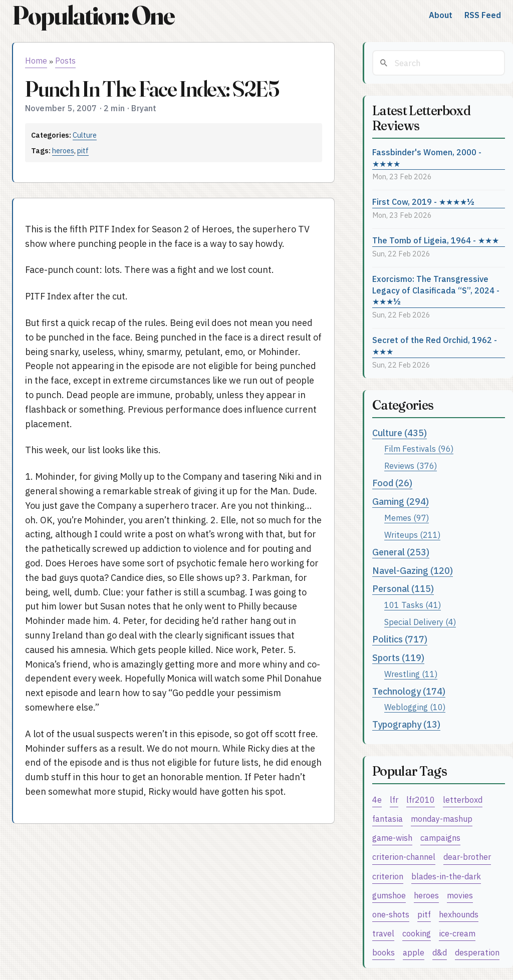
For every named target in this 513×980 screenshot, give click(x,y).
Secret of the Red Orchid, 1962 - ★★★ (435, 346)
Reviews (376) (411, 465)
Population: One (93, 15)
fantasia (388, 819)
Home (36, 61)
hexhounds (459, 914)
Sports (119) (398, 658)
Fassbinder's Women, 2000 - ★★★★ (427, 158)
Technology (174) (409, 691)
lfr (394, 799)
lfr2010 (421, 799)
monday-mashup (442, 819)
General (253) (401, 552)
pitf (83, 150)
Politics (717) (400, 639)
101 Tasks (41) (413, 605)
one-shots (391, 914)
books (383, 952)
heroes (63, 150)
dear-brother (467, 857)
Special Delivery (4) (420, 622)
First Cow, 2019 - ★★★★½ (423, 202)
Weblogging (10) (415, 707)
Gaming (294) (401, 502)
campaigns (440, 838)
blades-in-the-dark (446, 876)
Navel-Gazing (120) (413, 571)
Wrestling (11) (411, 674)
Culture (85, 135)
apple (414, 952)
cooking (417, 933)
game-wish (392, 838)
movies (460, 895)
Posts (65, 61)
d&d (440, 952)
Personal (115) (403, 589)
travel (383, 933)
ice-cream (457, 933)
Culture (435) (400, 433)
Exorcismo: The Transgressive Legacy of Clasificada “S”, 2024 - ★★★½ (436, 290)
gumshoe (389, 895)
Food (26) (392, 483)
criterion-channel (404, 857)
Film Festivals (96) (419, 448)
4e (377, 799)
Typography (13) (406, 724)
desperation (477, 952)
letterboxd (463, 799)
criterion (388, 876)
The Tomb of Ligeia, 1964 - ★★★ (436, 240)
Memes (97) (407, 518)
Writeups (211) (412, 535)
